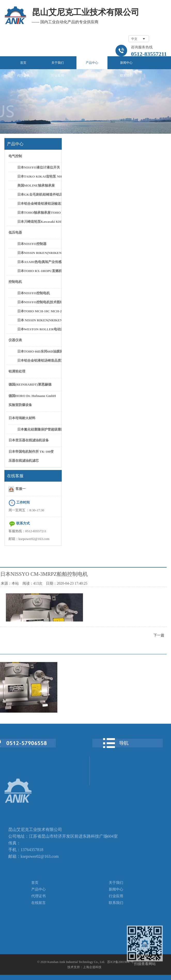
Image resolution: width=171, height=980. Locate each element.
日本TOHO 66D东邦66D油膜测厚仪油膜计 (39, 351)
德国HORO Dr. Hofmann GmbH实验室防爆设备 (32, 400)
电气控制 (15, 156)
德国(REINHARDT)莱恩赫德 (30, 384)
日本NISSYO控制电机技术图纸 (39, 302)
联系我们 (126, 76)
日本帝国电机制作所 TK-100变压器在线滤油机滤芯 (31, 456)
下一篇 (159, 635)
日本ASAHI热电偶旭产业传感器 (39, 262)
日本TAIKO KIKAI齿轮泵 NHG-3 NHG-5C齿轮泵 (39, 176)
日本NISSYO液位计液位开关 (39, 167)
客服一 (17, 489)
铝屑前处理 (17, 371)
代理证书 (23, 76)
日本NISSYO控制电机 (34, 293)
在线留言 (92, 76)
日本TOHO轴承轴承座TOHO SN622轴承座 (39, 213)
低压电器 (15, 232)
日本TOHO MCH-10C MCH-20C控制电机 (39, 311)
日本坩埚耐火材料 (22, 418)
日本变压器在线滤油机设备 (29, 440)
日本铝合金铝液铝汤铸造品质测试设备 (39, 360)
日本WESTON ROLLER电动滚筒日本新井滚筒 (39, 329)
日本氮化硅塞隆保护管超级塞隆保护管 (39, 429)
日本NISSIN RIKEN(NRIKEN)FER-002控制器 (39, 253)
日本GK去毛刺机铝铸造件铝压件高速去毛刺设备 (39, 194)
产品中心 (92, 63)
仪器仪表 (15, 340)
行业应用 (58, 76)
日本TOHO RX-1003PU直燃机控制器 (39, 271)
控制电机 (15, 282)
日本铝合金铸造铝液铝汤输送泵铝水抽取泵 (39, 204)
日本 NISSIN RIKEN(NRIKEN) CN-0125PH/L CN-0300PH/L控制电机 (39, 320)
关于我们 (58, 63)
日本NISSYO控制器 (32, 244)
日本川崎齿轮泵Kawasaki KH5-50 (39, 222)
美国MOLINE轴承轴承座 (36, 185)
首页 (23, 63)
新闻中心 (126, 63)
